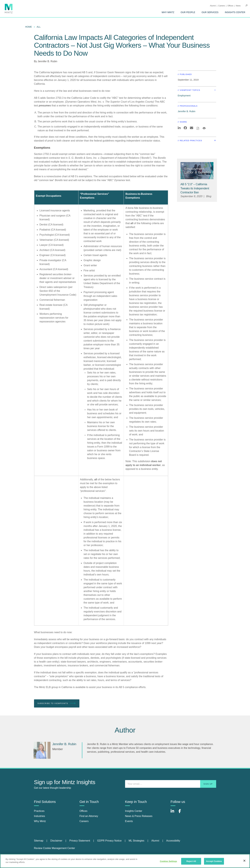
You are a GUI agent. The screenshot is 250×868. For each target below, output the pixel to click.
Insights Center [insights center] (134, 811)
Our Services (210, 12)
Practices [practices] (39, 811)
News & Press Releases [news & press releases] (139, 816)
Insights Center (235, 12)
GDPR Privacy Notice (109, 841)
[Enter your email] (171, 784)
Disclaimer (56, 841)
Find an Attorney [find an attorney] (89, 816)
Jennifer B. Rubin (48, 61)
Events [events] (129, 821)
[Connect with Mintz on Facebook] (182, 813)
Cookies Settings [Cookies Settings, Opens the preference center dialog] (169, 861)
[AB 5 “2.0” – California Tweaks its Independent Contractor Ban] (195, 188)
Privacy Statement (80, 841)
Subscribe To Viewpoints (57, 703)
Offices (230, 6)
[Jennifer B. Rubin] (42, 750)
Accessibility (173, 841)
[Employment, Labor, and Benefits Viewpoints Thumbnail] (197, 171)
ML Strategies (136, 841)
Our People (188, 12)
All (39, 27)
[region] (125, 861)
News (238, 6)
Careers (222, 6)
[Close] (244, 861)
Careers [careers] (84, 821)
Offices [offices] (84, 811)
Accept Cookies (214, 861)
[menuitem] (168, 12)
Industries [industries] (40, 816)
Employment (184, 96)
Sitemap (39, 841)
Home (29, 27)
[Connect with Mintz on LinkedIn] (174, 813)
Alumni (213, 6)
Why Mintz (168, 12)
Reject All (191, 861)
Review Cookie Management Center (55, 848)
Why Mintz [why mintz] (40, 821)
